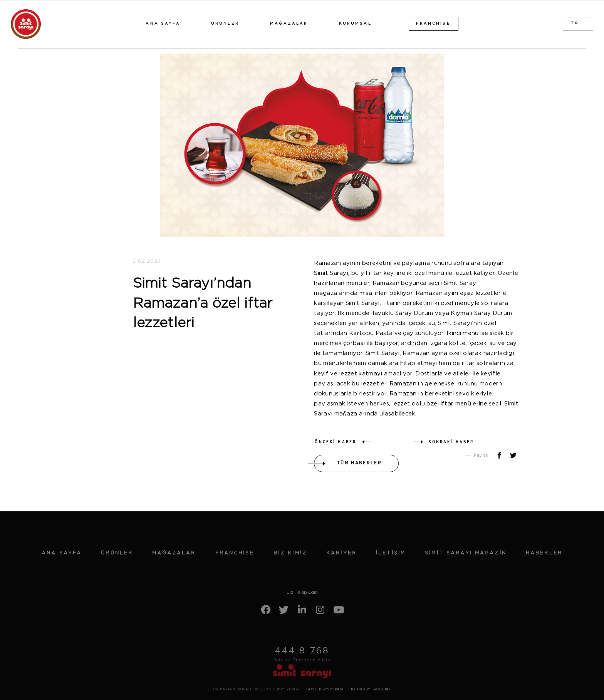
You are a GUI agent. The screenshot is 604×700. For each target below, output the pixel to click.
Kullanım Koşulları (371, 689)
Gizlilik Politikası (325, 689)
